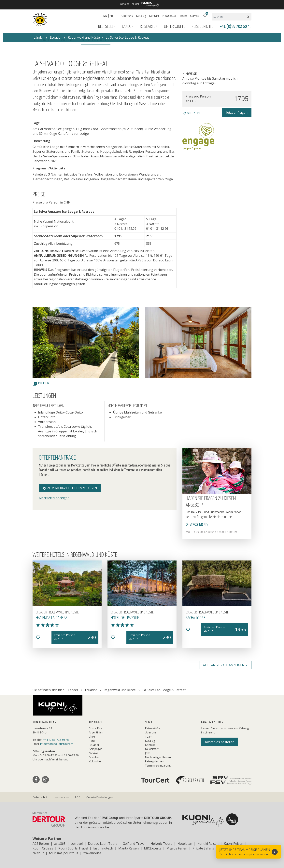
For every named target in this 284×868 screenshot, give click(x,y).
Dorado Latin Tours (103, 844)
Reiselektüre (153, 728)
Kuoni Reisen (234, 844)
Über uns (127, 16)
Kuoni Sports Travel (73, 848)
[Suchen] (229, 17)
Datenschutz (41, 797)
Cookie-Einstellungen (100, 797)
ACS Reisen (41, 844)
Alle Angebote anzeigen (226, 665)
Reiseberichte (202, 26)
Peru (92, 741)
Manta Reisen (128, 848)
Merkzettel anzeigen (54, 498)
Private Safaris (203, 848)
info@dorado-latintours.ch (57, 744)
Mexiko (93, 753)
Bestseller (107, 26)
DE (105, 16)
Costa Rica (96, 728)
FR (111, 16)
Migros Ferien (177, 848)
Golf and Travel (134, 844)
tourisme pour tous (64, 853)
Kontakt (154, 16)
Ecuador (94, 745)
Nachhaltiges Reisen (158, 757)
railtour (38, 853)
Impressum (62, 797)
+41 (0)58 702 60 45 (236, 26)
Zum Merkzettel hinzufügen (70, 488)
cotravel (77, 844)
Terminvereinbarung (158, 765)
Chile (92, 736)
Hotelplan (185, 844)
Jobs (148, 753)
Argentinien (96, 732)
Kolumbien (96, 761)
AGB (78, 797)
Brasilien (94, 757)
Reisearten (149, 26)
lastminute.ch (103, 848)
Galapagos (96, 749)
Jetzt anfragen (237, 112)
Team (183, 16)
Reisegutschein (155, 761)
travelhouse (92, 853)
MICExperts (153, 848)
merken (191, 113)
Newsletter (169, 16)
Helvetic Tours (161, 844)
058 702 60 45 (197, 525)
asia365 (60, 844)
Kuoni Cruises (43, 848)
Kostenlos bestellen (220, 742)
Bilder (41, 383)
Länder (128, 26)
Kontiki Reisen (208, 844)
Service (195, 16)
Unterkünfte (175, 26)
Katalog (141, 16)
